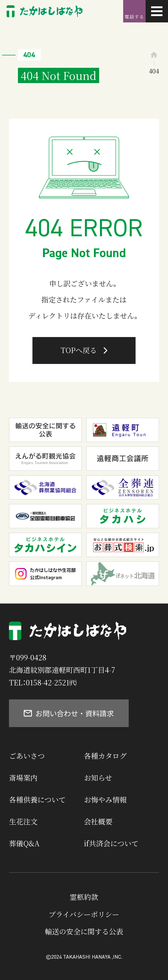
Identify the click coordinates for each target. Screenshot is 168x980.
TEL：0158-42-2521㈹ (43, 682)
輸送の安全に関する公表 (84, 931)
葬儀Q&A (24, 843)
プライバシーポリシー (84, 914)
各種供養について (37, 799)
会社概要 (98, 821)
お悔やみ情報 (105, 799)
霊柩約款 (84, 897)
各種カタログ (105, 756)
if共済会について (111, 843)
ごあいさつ (27, 756)
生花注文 (23, 821)
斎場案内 (23, 778)
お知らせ (98, 778)
